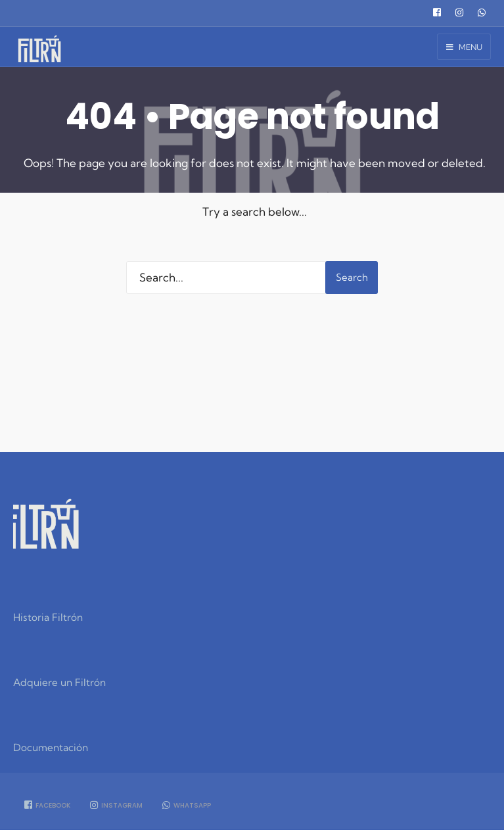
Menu (464, 47)
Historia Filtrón (48, 617)
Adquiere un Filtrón (59, 682)
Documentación (51, 747)
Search (352, 277)
